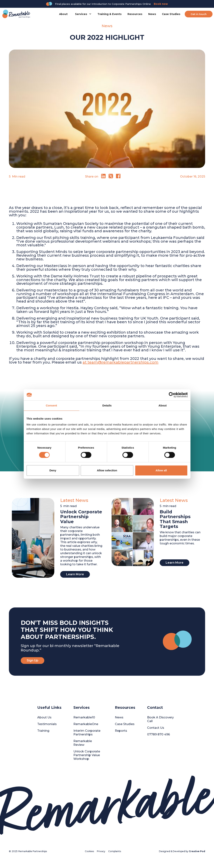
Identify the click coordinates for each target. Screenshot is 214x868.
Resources (135, 14)
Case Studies (171, 14)
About (63, 14)
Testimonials (47, 724)
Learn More (75, 574)
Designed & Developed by (182, 851)
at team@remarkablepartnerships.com (121, 362)
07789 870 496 (159, 734)
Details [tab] (107, 405)
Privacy (101, 851)
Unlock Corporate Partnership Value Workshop (87, 755)
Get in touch (199, 14)
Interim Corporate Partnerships (87, 733)
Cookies (89, 851)
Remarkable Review (83, 743)
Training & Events (110, 14)
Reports (121, 731)
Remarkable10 (84, 717)
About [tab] (163, 405)
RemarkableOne (86, 724)
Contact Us (156, 728)
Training (43, 731)
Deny (53, 470)
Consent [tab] (51, 405)
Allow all (161, 470)
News (152, 14)
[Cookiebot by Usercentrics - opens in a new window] (171, 395)
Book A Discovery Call (160, 719)
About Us (44, 717)
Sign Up (33, 660)
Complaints (115, 851)
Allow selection (107, 470)
